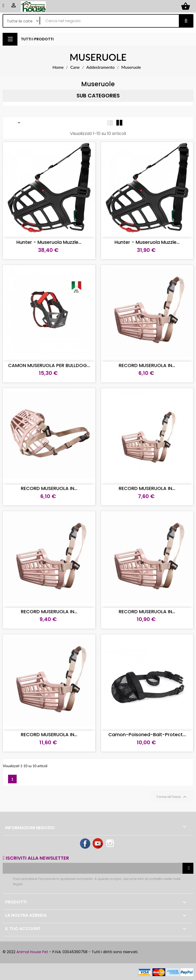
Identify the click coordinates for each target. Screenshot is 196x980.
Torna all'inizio (172, 797)
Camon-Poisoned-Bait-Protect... (147, 734)
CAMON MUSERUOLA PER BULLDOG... (49, 365)
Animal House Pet (32, 952)
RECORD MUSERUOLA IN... (147, 365)
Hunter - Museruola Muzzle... (49, 242)
